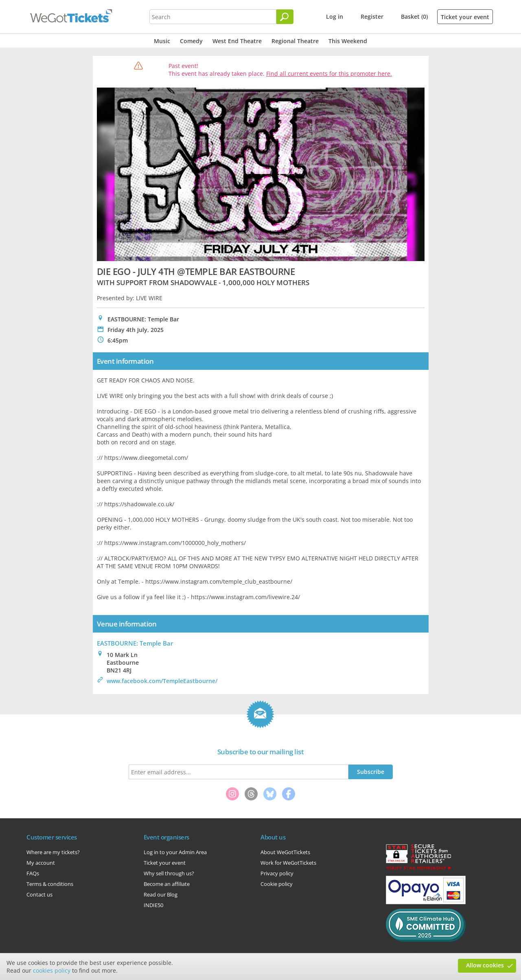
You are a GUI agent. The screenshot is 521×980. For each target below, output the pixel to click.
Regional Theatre (295, 41)
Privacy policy (277, 873)
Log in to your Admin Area (175, 852)
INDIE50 (153, 905)
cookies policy (52, 970)
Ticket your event (465, 17)
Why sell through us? (169, 873)
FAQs (33, 873)
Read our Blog (161, 894)
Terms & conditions (50, 884)
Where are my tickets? (53, 852)
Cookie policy (277, 884)
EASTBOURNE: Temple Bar (135, 643)
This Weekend (348, 41)
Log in (335, 16)
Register (372, 16)
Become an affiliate (167, 884)
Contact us (39, 894)
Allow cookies (485, 965)
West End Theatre (237, 41)
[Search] (285, 17)
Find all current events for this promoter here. (329, 74)
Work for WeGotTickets (288, 863)
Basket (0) (414, 16)
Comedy (191, 41)
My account (41, 863)
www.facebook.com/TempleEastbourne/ (162, 681)
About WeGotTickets (285, 852)
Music (162, 41)
